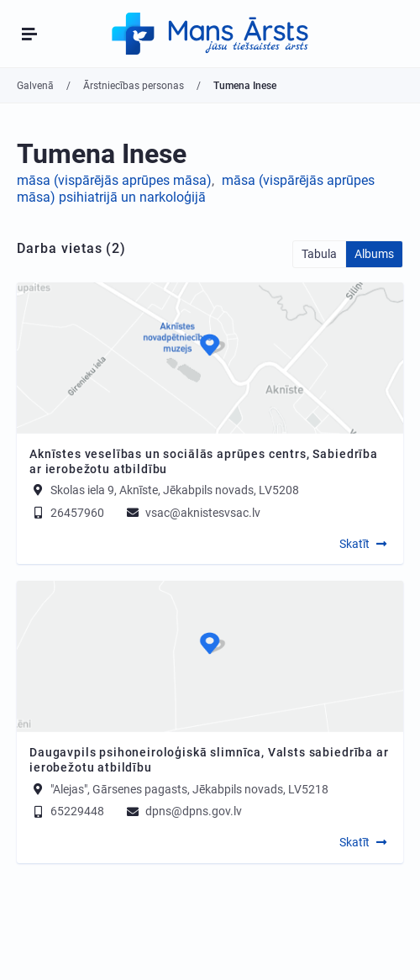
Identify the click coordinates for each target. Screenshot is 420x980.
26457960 (67, 513)
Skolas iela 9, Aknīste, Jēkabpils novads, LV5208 (175, 490)
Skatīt (354, 544)
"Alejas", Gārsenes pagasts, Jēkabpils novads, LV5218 (189, 788)
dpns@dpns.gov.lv (183, 811)
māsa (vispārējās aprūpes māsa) (114, 180)
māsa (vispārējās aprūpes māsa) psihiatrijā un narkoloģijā (196, 189)
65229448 (67, 811)
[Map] (210, 358)
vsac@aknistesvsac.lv (192, 513)
